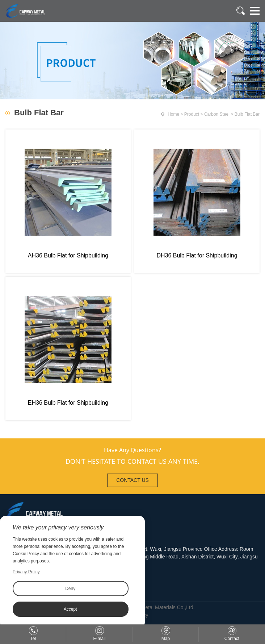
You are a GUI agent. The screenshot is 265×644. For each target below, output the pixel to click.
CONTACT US (132, 480)
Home (173, 114)
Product (192, 114)
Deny (70, 589)
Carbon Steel (217, 114)
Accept (70, 609)
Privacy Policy (26, 572)
